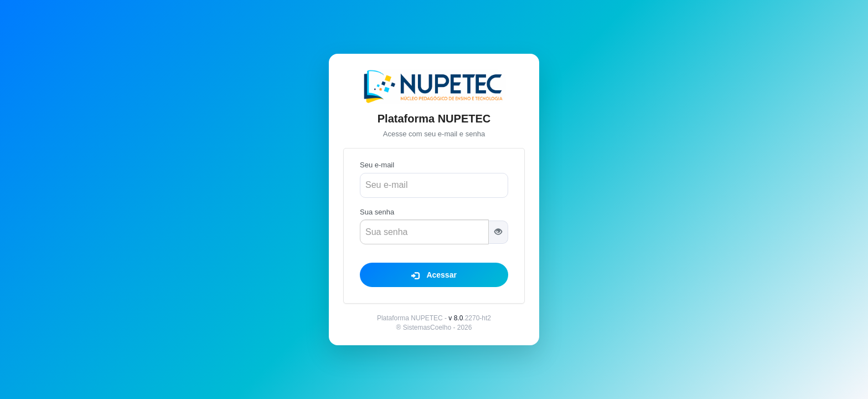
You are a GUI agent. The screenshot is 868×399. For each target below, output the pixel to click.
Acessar (434, 275)
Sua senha (377, 212)
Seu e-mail (377, 165)
